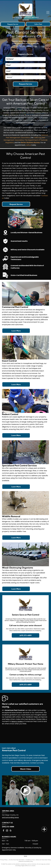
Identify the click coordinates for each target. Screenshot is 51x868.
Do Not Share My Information (17, 860)
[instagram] (7, 831)
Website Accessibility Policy (26, 861)
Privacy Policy (4, 860)
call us (28, 145)
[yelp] (11, 831)
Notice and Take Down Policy (43, 860)
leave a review (17, 721)
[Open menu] (48, 12)
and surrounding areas (10, 817)
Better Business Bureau (30, 143)
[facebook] (4, 831)
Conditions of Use (30, 860)
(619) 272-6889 (8, 827)
